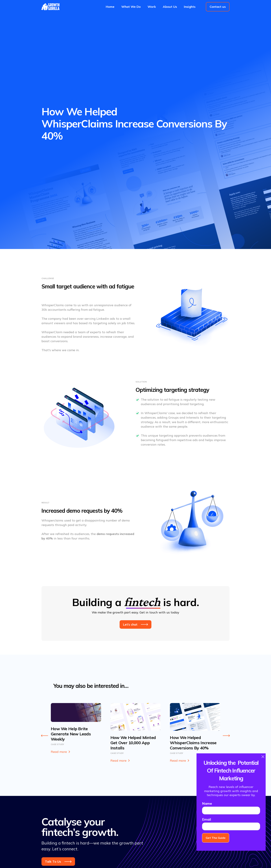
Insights (190, 7)
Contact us (218, 7)
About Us (170, 7)
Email (207, 819)
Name (207, 803)
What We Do (131, 7)
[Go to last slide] (45, 736)
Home (110, 7)
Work (152, 7)
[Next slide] (226, 736)
